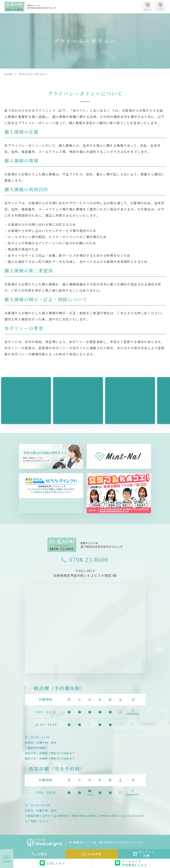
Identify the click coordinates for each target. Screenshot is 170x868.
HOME (9, 74)
